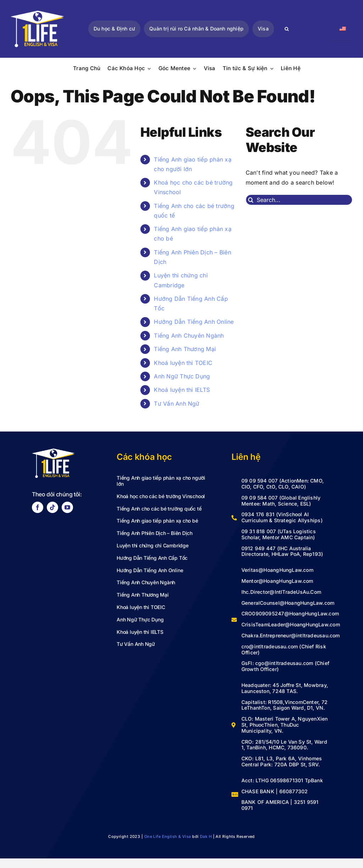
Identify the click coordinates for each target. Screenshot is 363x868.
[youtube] (67, 507)
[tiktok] (52, 507)
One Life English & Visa (168, 836)
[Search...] (299, 200)
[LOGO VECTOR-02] (37, 13)
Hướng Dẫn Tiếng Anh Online (194, 322)
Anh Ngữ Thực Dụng (182, 376)
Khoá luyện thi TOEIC (183, 363)
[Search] (287, 29)
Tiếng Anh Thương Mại (185, 349)
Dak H (206, 836)
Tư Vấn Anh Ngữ (177, 404)
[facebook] (38, 507)
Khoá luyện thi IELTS (182, 390)
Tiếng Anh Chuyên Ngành (189, 336)
